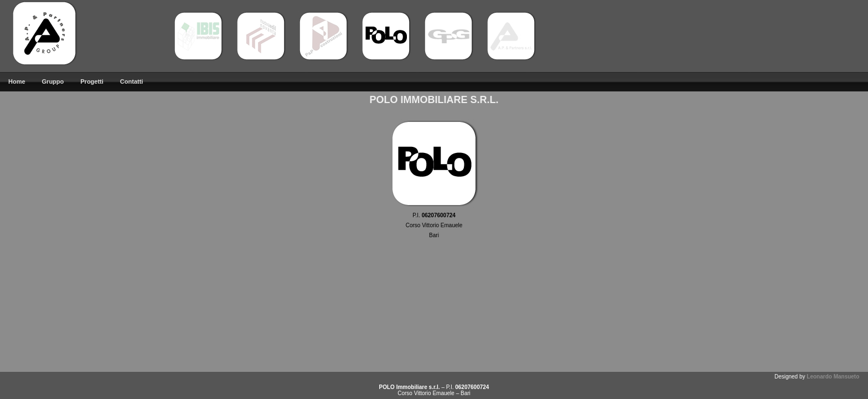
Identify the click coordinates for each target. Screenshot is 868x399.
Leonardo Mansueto (833, 377)
